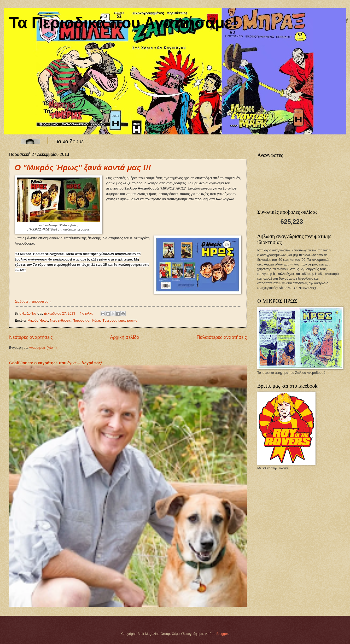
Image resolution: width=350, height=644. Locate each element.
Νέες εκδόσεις (60, 320)
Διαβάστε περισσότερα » (33, 301)
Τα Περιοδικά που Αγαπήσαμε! (123, 23)
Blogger (222, 634)
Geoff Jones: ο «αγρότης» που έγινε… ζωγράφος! (56, 363)
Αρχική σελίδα (125, 337)
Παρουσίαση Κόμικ (87, 320)
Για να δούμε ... (72, 141)
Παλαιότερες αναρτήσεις (222, 337)
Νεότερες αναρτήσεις (31, 337)
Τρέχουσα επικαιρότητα (120, 320)
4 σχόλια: (87, 313)
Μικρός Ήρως (38, 320)
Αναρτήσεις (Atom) (43, 348)
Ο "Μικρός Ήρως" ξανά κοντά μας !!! (83, 167)
